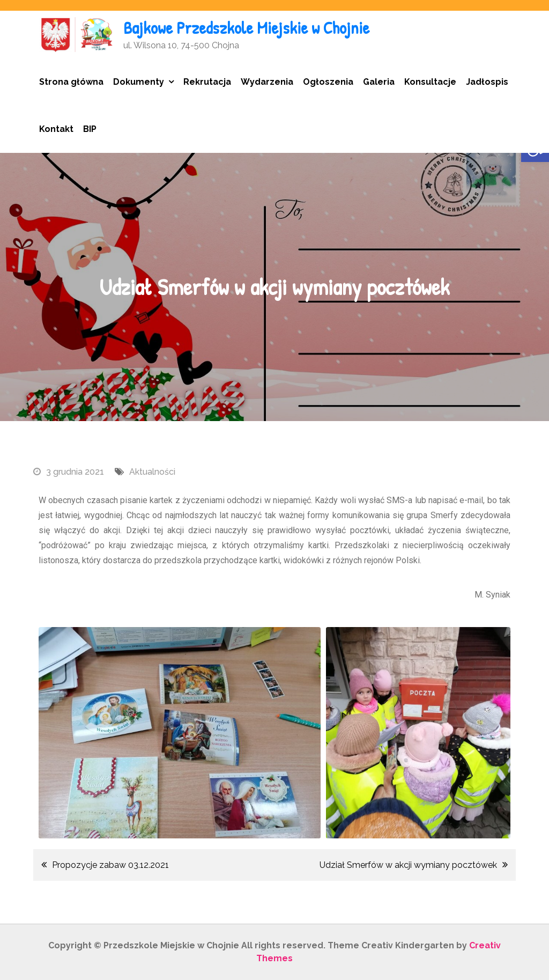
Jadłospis (487, 82)
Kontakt (56, 129)
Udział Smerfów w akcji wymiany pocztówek (408, 865)
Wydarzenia (267, 82)
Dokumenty (139, 82)
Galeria (379, 82)
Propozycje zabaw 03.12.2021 (110, 865)
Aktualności (152, 472)
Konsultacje (430, 82)
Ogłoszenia (328, 82)
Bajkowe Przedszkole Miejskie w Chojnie (246, 28)
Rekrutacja (207, 82)
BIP (90, 129)
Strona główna (71, 82)
